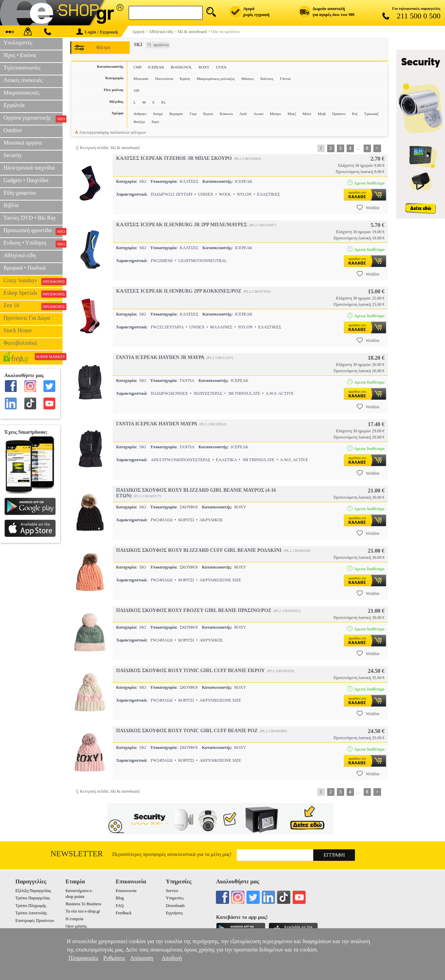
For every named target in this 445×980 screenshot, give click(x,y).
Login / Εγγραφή (97, 32)
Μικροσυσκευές (22, 93)
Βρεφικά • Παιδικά (25, 268)
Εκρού (208, 114)
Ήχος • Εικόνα (20, 55)
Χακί (155, 122)
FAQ (120, 906)
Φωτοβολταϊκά (20, 343)
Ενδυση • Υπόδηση (33, 244)
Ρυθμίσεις (114, 958)
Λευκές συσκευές (23, 80)
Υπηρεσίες (175, 898)
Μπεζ (292, 114)
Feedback (124, 913)
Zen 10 (33, 306)
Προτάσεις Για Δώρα (27, 318)
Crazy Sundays (33, 281)
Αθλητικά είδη (20, 255)
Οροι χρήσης (76, 926)
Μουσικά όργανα (23, 143)
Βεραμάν (176, 114)
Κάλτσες (267, 79)
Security (13, 155)
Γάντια (285, 79)
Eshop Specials (33, 294)
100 (136, 90)
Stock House (18, 330)
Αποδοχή (172, 958)
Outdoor (13, 130)
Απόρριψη (141, 958)
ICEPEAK (156, 67)
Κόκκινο (226, 114)
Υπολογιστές (18, 43)
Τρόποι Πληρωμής (31, 906)
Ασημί (158, 114)
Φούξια (139, 122)
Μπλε (307, 114)
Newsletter (77, 854)
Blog (120, 898)
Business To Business (83, 904)
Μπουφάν (141, 79)
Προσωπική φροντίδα (33, 231)
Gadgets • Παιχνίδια (26, 180)
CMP (137, 67)
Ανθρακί (140, 114)
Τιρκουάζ (371, 114)
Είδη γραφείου (20, 193)
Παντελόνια (164, 79)
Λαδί (243, 114)
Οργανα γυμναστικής (33, 119)
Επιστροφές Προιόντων (35, 921)
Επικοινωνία (126, 891)
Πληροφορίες (83, 958)
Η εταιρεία (74, 919)
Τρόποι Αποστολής (31, 913)
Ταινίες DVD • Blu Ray (30, 218)
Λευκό (258, 114)
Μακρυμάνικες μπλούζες (216, 79)
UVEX (221, 67)
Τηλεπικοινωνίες (22, 68)
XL (164, 102)
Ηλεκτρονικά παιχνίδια (29, 168)
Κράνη (185, 79)
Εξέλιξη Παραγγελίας (33, 891)
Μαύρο (275, 114)
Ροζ (355, 114)
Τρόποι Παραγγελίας (33, 898)
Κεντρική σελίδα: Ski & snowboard (110, 148)
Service (172, 891)
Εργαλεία (14, 105)
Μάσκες (248, 79)
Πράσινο (339, 114)
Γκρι (193, 114)
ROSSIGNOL (181, 67)
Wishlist (368, 207)
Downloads (175, 906)
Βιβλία (11, 205)
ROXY (204, 67)
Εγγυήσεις (174, 913)
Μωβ (322, 114)
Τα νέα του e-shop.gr (83, 911)
